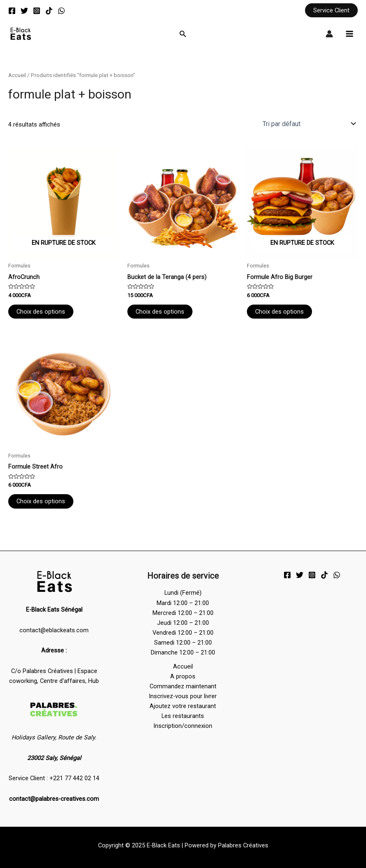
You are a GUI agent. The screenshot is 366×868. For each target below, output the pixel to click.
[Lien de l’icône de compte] (329, 34)
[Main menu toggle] (350, 34)
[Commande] (309, 124)
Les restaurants (183, 716)
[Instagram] (37, 11)
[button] (331, 11)
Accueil (17, 76)
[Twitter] (24, 11)
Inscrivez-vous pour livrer (183, 696)
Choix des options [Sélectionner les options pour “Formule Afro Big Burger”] (279, 312)
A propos (183, 676)
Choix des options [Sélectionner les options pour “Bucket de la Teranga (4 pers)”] (160, 312)
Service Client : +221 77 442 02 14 (54, 778)
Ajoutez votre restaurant (183, 706)
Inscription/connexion (183, 726)
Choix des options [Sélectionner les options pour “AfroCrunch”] (41, 312)
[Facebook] (12, 11)
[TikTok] (49, 11)
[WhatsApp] (61, 11)
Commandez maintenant (183, 686)
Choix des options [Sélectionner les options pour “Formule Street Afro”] (41, 501)
